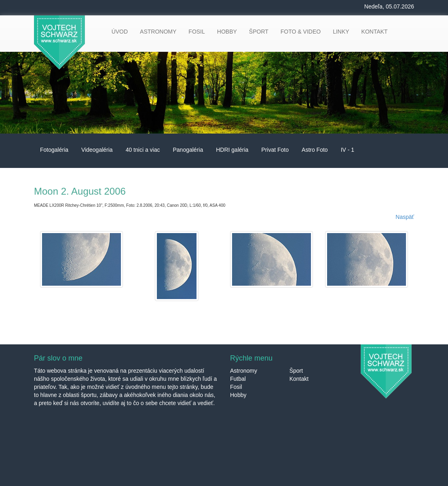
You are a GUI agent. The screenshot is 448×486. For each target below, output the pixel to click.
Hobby (238, 395)
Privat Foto (275, 150)
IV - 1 (348, 150)
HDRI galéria (232, 150)
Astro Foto (315, 150)
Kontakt (299, 379)
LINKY (341, 32)
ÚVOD (120, 32)
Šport (296, 371)
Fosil (236, 387)
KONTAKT (375, 32)
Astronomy (244, 371)
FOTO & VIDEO (301, 32)
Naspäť (405, 217)
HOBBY (227, 32)
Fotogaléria (54, 150)
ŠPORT (259, 32)
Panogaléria (188, 150)
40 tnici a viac (143, 150)
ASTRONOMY (158, 32)
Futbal (238, 379)
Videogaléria (97, 150)
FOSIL (197, 32)
